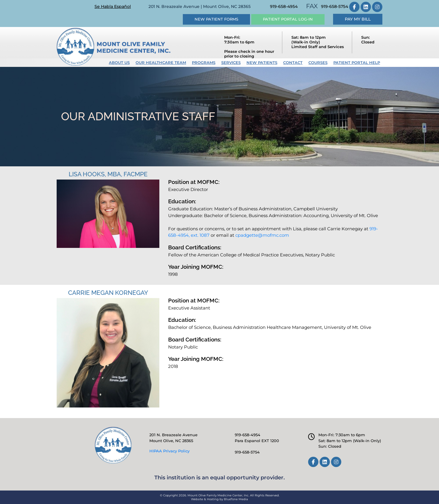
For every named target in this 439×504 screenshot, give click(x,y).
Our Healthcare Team (161, 62)
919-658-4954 (284, 6)
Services (231, 62)
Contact (293, 62)
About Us (119, 62)
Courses (318, 62)
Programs (204, 62)
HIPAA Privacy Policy (169, 451)
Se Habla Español (113, 6)
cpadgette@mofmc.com (262, 235)
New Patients (262, 62)
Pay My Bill (358, 19)
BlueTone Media (236, 499)
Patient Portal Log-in (288, 19)
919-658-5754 (335, 6)
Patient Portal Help (357, 62)
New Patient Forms (216, 19)
